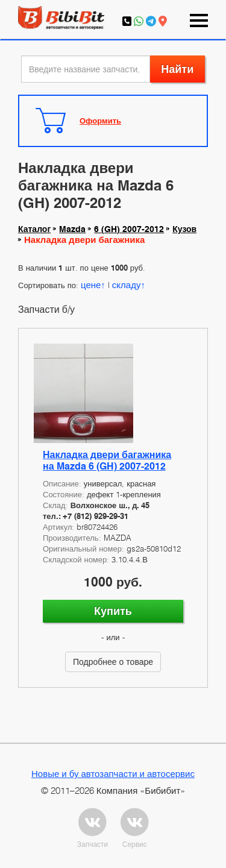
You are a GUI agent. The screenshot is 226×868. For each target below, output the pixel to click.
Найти (177, 69)
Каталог (34, 229)
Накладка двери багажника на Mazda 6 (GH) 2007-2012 (107, 461)
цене (91, 285)
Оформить (100, 121)
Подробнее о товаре (113, 662)
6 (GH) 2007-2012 (129, 229)
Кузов (184, 229)
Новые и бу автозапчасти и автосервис (113, 773)
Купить (113, 611)
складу (127, 285)
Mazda (72, 229)
